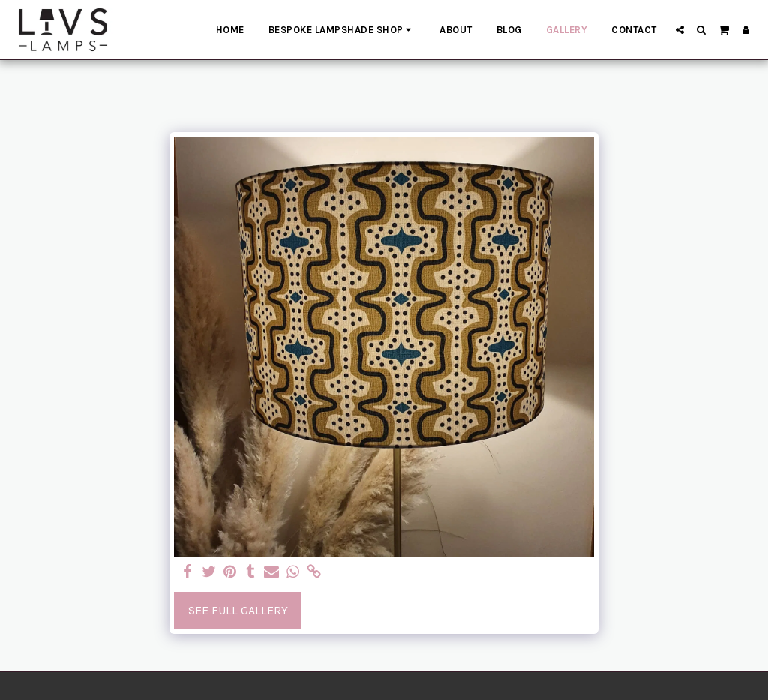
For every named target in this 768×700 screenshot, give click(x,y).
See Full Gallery (238, 610)
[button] (680, 30)
